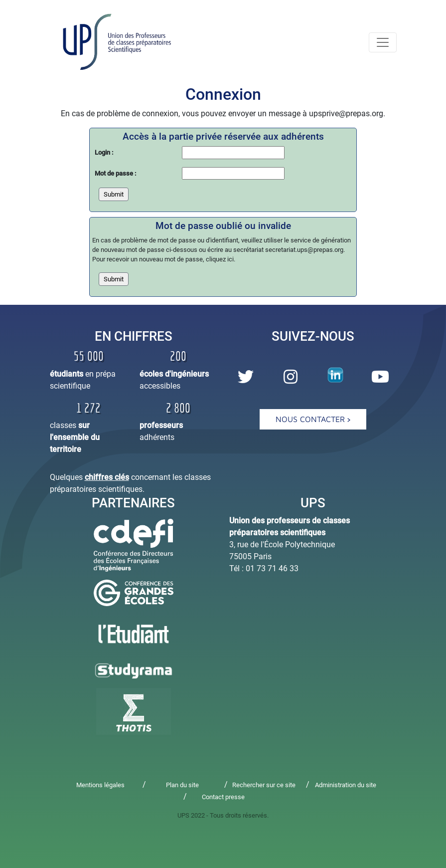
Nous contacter (313, 419)
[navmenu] (383, 42)
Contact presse (223, 797)
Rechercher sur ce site (264, 785)
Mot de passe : (115, 173)
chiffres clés (107, 477)
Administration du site (346, 785)
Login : (104, 152)
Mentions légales (100, 785)
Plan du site (182, 785)
